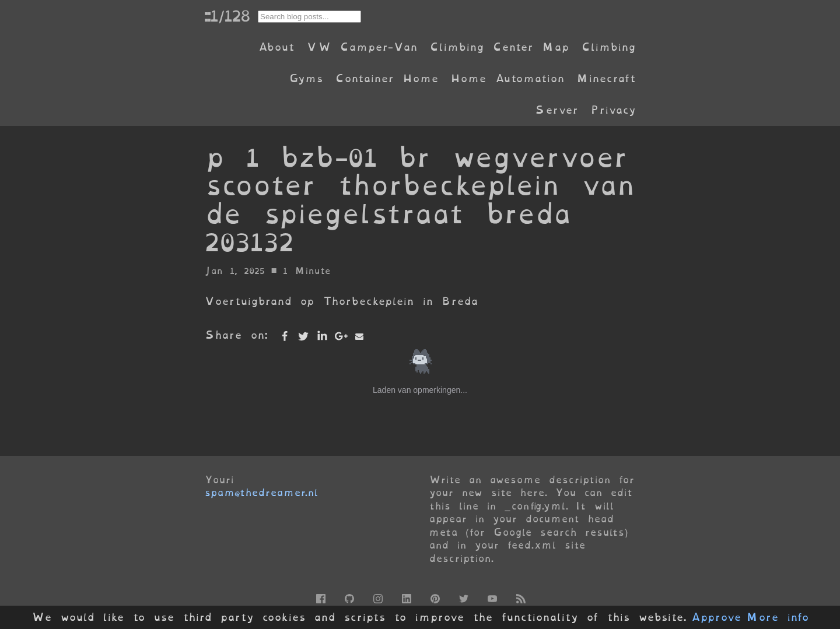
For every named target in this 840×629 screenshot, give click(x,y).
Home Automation (508, 78)
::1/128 (227, 16)
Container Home (387, 78)
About (276, 47)
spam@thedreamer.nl (261, 493)
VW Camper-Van (362, 47)
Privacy (613, 110)
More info (778, 617)
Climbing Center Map (499, 47)
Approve (716, 617)
